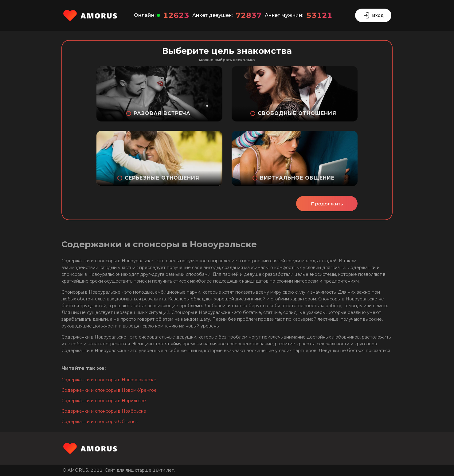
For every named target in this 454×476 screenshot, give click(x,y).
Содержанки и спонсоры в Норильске (104, 401)
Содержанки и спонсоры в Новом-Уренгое (109, 390)
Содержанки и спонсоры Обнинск (100, 422)
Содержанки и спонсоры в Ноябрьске (104, 411)
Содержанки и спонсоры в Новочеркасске (109, 380)
